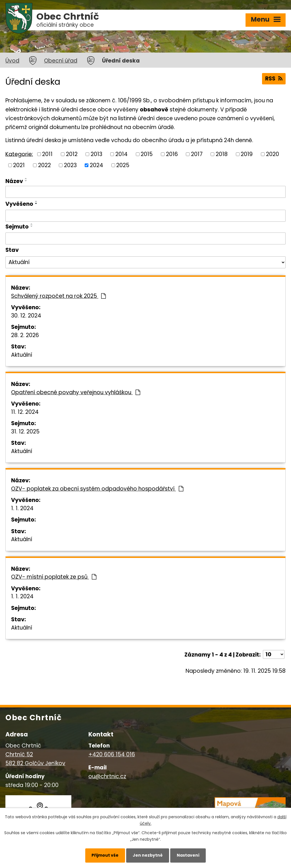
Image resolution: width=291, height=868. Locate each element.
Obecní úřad (61, 61)
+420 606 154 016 (112, 754)
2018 (222, 154)
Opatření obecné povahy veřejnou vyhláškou (76, 392)
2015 (147, 154)
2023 (70, 165)
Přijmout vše (105, 855)
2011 (47, 154)
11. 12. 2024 (25, 412)
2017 (197, 154)
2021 (19, 165)
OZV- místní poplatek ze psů (54, 577)
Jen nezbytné (148, 855)
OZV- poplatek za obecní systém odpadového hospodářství (97, 489)
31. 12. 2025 (25, 432)
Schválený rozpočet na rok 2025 (58, 296)
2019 (247, 154)
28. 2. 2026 (25, 335)
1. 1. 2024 (22, 508)
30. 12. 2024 (26, 316)
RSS (274, 79)
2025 (123, 165)
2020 (273, 154)
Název (14, 181)
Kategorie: (19, 154)
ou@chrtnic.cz (107, 776)
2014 (121, 154)
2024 (96, 165)
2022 (44, 165)
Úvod (12, 61)
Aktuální (22, 355)
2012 (72, 154)
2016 (172, 154)
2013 (96, 154)
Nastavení (188, 855)
